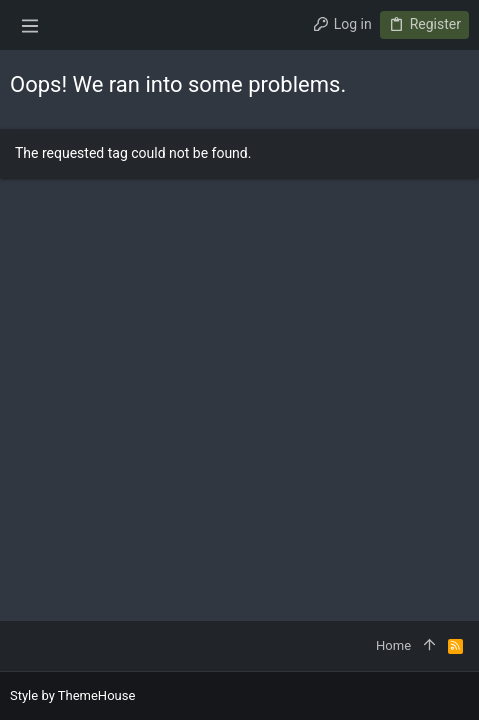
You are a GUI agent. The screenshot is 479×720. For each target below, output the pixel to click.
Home (393, 645)
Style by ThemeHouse (72, 695)
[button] (30, 25)
